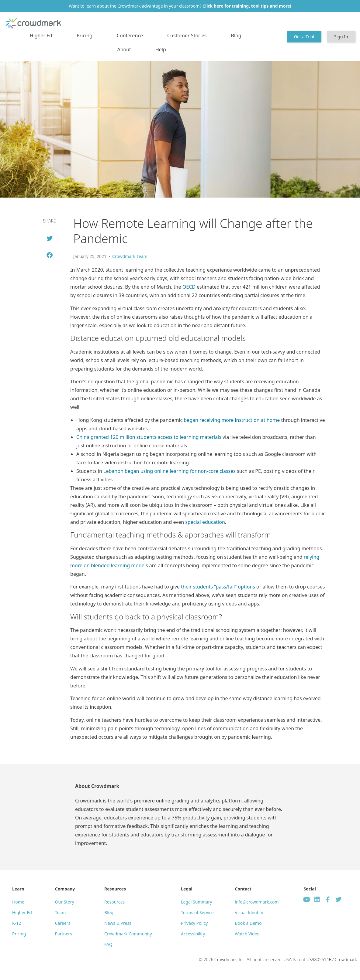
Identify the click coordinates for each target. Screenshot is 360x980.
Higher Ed (41, 36)
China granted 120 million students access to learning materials (149, 437)
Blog (236, 36)
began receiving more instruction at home (232, 420)
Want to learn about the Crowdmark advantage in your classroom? (180, 6)
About (124, 49)
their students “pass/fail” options (218, 587)
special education (205, 522)
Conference (130, 36)
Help (161, 49)
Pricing (85, 36)
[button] (49, 238)
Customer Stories (187, 36)
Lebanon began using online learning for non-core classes (170, 471)
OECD (189, 287)
